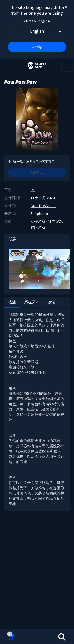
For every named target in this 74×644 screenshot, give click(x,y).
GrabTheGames (43, 206)
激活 (51, 302)
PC (33, 190)
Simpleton (39, 214)
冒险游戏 (38, 227)
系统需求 (32, 302)
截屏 (12, 239)
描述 (12, 302)
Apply (37, 47)
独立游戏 (55, 222)
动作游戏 (38, 222)
